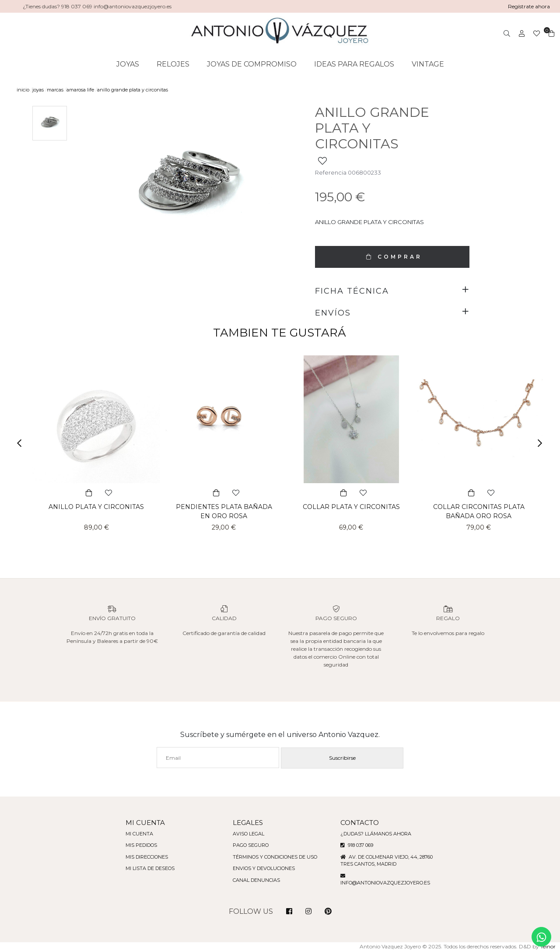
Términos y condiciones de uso (275, 857)
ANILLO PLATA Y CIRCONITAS (96, 507)
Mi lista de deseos (146, 868)
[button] (22, 443)
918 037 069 (360, 845)
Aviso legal (247, 834)
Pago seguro (249, 845)
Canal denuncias (255, 880)
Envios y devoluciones (263, 868)
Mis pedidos (137, 845)
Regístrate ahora (529, 6)
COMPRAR (392, 257)
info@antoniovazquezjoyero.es (388, 883)
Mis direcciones (143, 857)
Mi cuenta (134, 834)
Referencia (330, 172)
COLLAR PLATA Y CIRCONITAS (352, 507)
